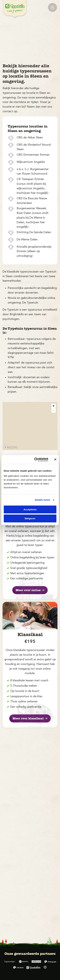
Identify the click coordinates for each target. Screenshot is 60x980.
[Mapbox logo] (11, 447)
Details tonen (42, 500)
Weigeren (30, 518)
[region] (30, 426)
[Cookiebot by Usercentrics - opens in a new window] (36, 460)
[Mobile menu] (52, 7)
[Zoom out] (54, 411)
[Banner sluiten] (55, 460)
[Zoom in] (54, 406)
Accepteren (30, 509)
